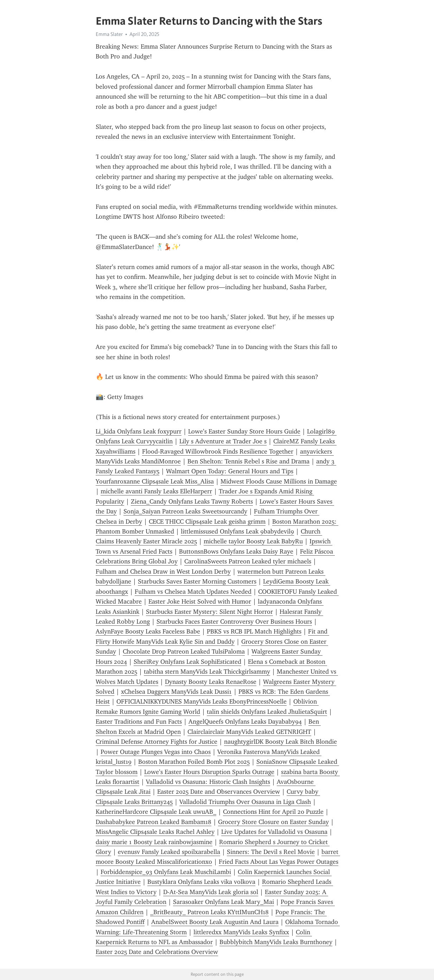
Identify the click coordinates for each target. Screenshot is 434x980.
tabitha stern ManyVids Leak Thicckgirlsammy (207, 672)
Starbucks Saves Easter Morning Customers (197, 581)
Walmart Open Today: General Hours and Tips (230, 471)
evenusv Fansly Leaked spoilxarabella (169, 852)
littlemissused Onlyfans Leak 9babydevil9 (237, 531)
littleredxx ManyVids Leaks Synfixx (241, 932)
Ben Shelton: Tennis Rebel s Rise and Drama (248, 461)
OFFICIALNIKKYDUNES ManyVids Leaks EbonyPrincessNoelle (202, 701)
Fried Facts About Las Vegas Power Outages (279, 862)
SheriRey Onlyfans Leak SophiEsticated (187, 662)
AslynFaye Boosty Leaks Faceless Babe (148, 631)
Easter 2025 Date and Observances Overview (219, 792)
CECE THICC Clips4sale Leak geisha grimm (207, 522)
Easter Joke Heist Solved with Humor (200, 601)
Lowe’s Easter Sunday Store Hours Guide (244, 431)
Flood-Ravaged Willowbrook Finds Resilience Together (218, 451)
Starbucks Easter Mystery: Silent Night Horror (209, 612)
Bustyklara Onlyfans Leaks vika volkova (201, 882)
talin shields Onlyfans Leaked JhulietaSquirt (267, 712)
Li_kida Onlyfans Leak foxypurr (139, 431)
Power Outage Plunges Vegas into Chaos (156, 752)
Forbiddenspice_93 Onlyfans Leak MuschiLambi (166, 872)
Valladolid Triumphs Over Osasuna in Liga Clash (245, 802)
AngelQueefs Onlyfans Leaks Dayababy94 (245, 722)
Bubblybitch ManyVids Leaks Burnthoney (276, 942)
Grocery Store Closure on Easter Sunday (273, 822)
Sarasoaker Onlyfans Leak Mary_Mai (224, 902)
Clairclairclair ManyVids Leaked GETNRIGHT (249, 732)
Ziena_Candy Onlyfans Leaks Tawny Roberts (192, 501)
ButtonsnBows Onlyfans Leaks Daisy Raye (236, 551)
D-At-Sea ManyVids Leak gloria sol (211, 892)
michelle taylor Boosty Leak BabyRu (253, 541)
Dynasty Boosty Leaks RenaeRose (211, 682)
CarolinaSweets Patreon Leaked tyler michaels (248, 561)
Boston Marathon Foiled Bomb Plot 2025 (194, 762)
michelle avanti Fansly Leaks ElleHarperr (156, 491)
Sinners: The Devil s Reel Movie (271, 852)
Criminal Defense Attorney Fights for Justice (157, 742)
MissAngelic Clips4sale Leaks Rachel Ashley (155, 832)
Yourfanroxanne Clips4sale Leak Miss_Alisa (155, 481)
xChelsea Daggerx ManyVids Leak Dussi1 (176, 692)
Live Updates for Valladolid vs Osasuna (274, 832)
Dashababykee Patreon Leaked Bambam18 (154, 822)
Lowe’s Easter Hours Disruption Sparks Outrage (209, 772)
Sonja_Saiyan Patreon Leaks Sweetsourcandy (185, 511)
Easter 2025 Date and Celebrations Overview (157, 952)
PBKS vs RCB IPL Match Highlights (254, 631)
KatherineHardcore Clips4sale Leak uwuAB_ (156, 812)
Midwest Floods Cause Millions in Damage (279, 481)
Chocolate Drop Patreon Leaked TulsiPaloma (184, 651)
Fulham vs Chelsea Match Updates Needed (193, 592)
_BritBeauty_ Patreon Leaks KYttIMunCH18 (209, 912)
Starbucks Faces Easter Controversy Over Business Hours (234, 622)
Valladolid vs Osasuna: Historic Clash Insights (208, 782)
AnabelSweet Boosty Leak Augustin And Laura (215, 922)
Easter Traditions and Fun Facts (139, 722)
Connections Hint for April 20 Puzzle (273, 812)
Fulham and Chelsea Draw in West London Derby (163, 572)
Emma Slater (109, 34)
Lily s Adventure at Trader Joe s (223, 441)
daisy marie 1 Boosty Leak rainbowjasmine (154, 842)
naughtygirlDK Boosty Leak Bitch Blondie (280, 742)
